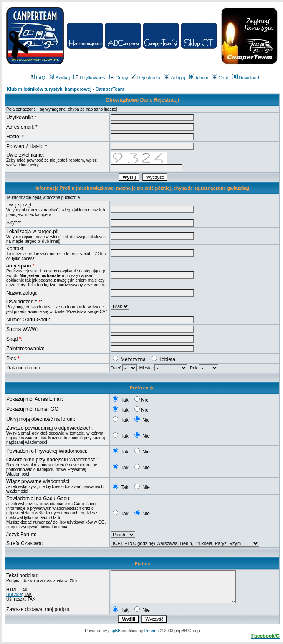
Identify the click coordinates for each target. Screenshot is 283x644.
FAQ (37, 78)
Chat (220, 78)
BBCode (14, 594)
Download (246, 78)
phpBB (114, 631)
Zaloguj (175, 78)
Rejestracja (146, 78)
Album (199, 78)
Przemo (152, 631)
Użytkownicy (89, 78)
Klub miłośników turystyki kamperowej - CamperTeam (66, 89)
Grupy (119, 78)
